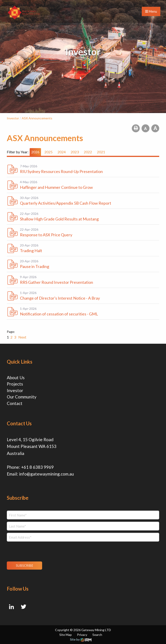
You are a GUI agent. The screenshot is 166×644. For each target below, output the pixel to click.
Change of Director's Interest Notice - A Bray (60, 298)
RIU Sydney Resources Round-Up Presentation (61, 171)
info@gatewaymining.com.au (46, 474)
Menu (151, 11)
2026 (35, 152)
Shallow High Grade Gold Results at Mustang (59, 219)
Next (22, 337)
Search (97, 635)
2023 (75, 152)
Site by (81, 639)
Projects (15, 384)
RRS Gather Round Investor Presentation (57, 282)
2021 (101, 152)
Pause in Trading (35, 266)
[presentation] (34, 551)
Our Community (22, 397)
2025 (48, 152)
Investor (15, 390)
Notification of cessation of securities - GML (59, 314)
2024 (62, 152)
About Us (16, 378)
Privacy (82, 635)
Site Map (66, 635)
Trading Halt (31, 251)
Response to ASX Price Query (46, 235)
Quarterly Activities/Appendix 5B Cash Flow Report (66, 203)
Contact (15, 403)
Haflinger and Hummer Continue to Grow (56, 187)
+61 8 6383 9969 (37, 467)
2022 (88, 152)
